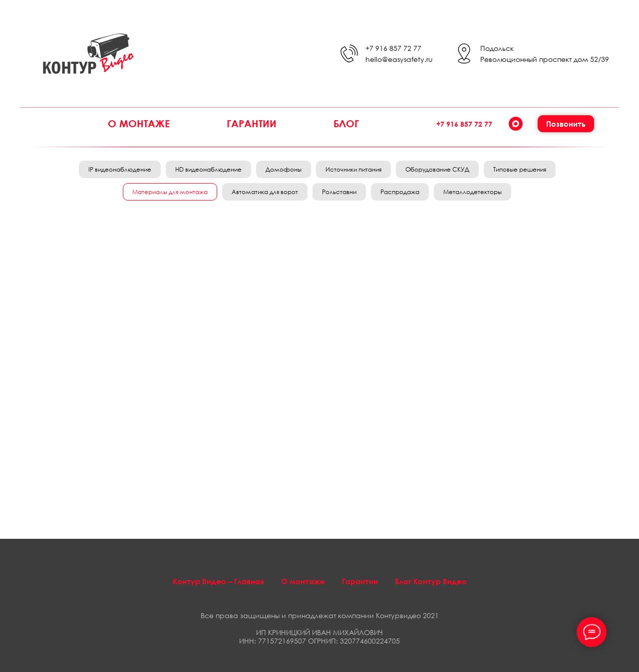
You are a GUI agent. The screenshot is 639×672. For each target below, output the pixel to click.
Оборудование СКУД (437, 169)
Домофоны (284, 169)
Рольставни (339, 192)
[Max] (516, 124)
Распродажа (400, 192)
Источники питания (353, 169)
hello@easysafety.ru (399, 59)
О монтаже (139, 123)
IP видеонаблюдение (120, 169)
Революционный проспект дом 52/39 (545, 59)
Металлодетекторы (473, 192)
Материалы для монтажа (170, 192)
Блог (346, 123)
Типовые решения (520, 169)
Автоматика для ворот (265, 192)
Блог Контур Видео (431, 581)
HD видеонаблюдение (208, 169)
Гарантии (252, 123)
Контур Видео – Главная (218, 581)
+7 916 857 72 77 (393, 48)
